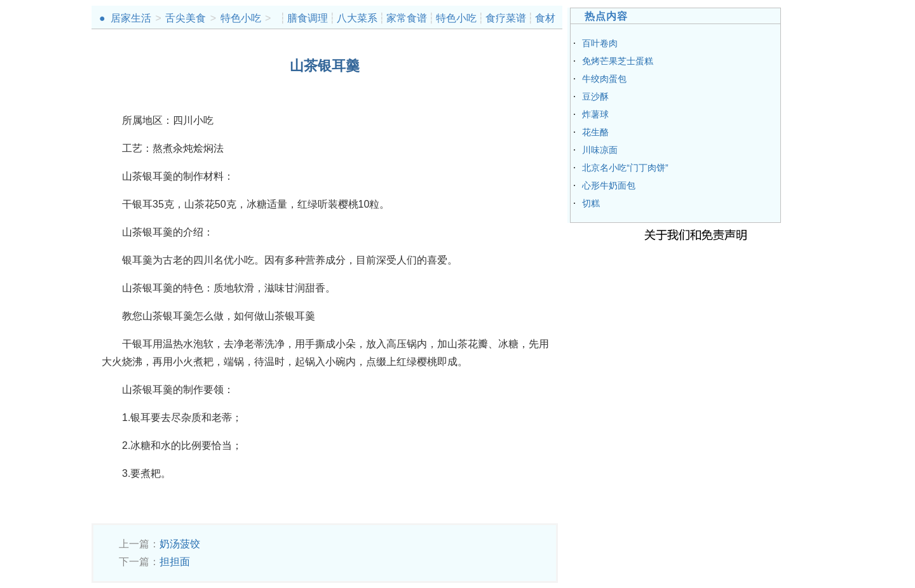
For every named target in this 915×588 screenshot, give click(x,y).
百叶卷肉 (600, 43)
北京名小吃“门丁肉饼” (625, 168)
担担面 (175, 562)
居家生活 (131, 18)
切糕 (591, 203)
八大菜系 (357, 18)
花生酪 (595, 132)
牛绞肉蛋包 (604, 79)
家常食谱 (407, 18)
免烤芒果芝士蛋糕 (618, 61)
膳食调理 (308, 18)
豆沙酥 (595, 97)
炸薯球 (595, 114)
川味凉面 (600, 150)
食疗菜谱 (506, 18)
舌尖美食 (186, 18)
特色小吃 (241, 18)
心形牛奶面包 (609, 185)
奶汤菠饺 (180, 544)
